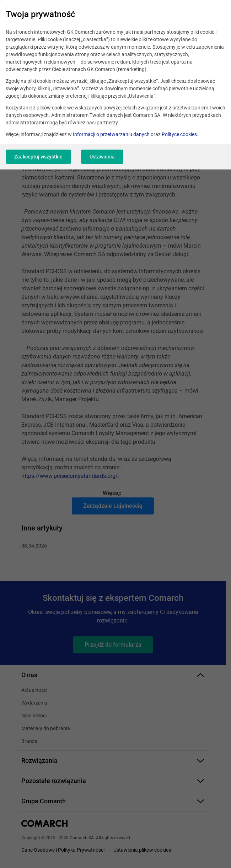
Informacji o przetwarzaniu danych (111, 134)
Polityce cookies (179, 134)
